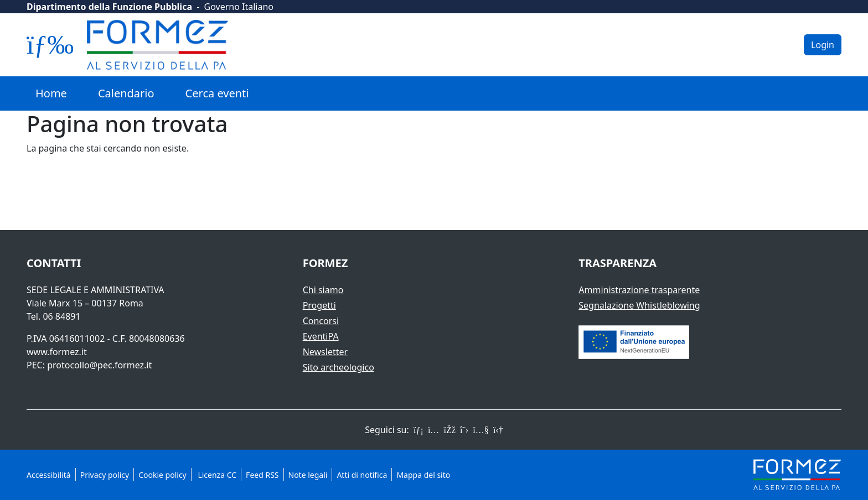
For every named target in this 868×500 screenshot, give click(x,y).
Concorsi (321, 321)
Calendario (126, 93)
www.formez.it (57, 352)
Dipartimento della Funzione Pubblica (109, 7)
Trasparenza (618, 263)
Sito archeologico (339, 367)
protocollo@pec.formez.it (99, 365)
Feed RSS (262, 475)
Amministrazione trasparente (639, 290)
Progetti (319, 305)
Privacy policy (105, 475)
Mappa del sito (423, 475)
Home (51, 93)
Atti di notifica (362, 475)
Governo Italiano (239, 7)
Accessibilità (49, 475)
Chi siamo (323, 290)
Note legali (308, 475)
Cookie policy (162, 475)
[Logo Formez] (157, 45)
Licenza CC (216, 475)
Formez (325, 263)
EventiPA (321, 336)
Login (823, 45)
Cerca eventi (217, 93)
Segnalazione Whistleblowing (639, 305)
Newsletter (325, 352)
